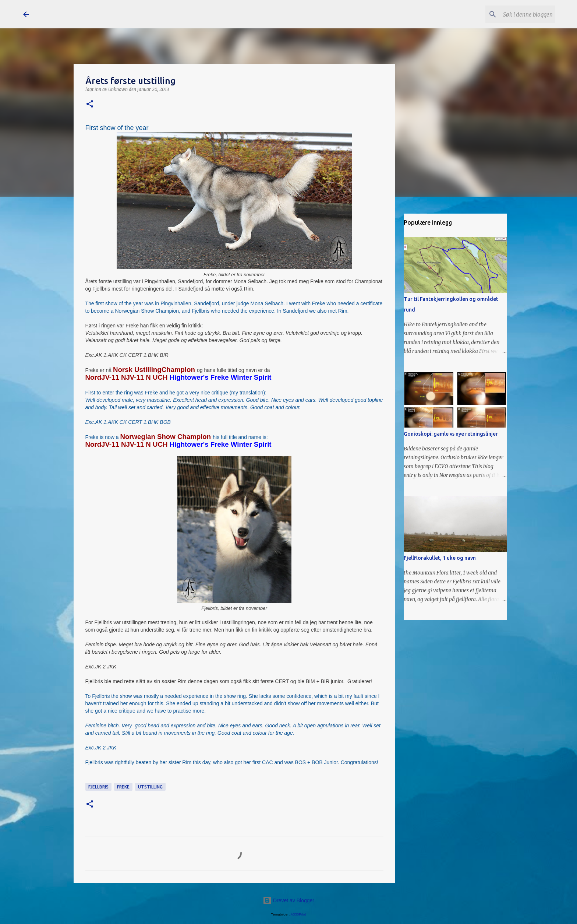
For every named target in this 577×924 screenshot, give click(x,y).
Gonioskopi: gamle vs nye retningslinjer (451, 434)
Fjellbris (98, 787)
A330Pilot (298, 914)
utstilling (150, 787)
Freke (123, 787)
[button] (90, 104)
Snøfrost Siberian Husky (106, 14)
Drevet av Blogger (288, 900)
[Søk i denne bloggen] (517, 14)
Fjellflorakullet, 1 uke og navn (440, 558)
